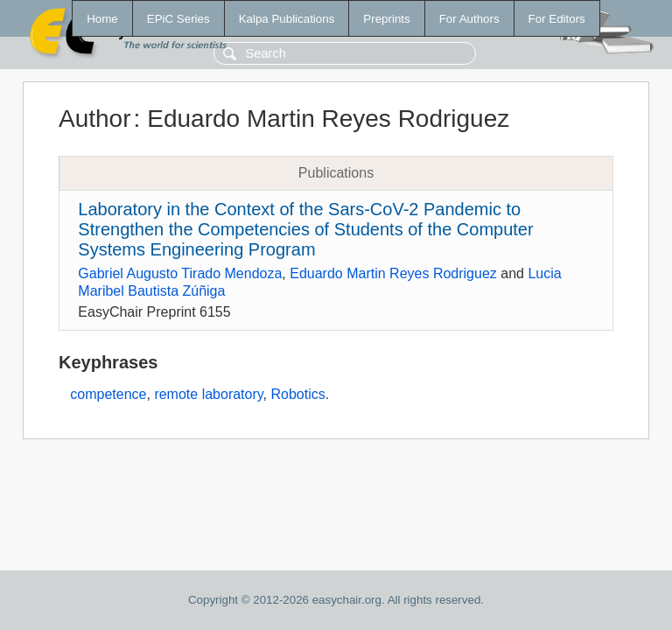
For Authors (469, 19)
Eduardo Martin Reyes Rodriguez (393, 273)
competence (108, 394)
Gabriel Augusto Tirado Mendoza (180, 273)
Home (102, 19)
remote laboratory (208, 394)
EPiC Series (178, 19)
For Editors (557, 19)
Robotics (297, 394)
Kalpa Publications (287, 19)
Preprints (386, 19)
